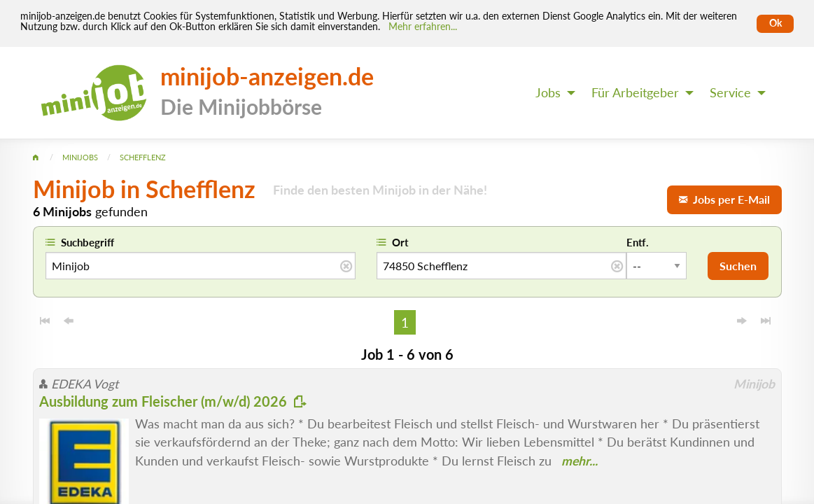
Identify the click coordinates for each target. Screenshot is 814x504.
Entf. (638, 242)
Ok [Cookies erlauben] (776, 23)
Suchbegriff (87, 242)
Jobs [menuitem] (548, 93)
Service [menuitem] (730, 93)
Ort (400, 242)
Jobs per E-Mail (724, 199)
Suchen (738, 266)
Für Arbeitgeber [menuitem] (635, 93)
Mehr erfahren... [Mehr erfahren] (423, 27)
